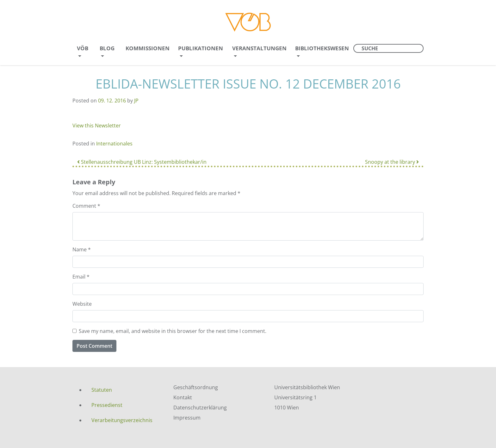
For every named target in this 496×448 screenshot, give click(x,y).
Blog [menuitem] (107, 48)
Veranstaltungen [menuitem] (259, 48)
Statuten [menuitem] (102, 390)
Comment (86, 206)
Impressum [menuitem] (187, 418)
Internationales (114, 144)
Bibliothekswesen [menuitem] (322, 48)
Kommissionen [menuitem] (148, 48)
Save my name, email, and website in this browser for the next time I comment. (173, 331)
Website (82, 304)
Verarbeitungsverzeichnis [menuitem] (122, 420)
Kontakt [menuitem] (183, 397)
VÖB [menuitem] (83, 48)
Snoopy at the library (392, 162)
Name (82, 249)
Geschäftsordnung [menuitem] (196, 387)
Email (81, 277)
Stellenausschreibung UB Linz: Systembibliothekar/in (142, 162)
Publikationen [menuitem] (201, 48)
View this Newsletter (97, 126)
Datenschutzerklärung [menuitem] (200, 408)
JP (136, 101)
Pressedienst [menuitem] (107, 405)
